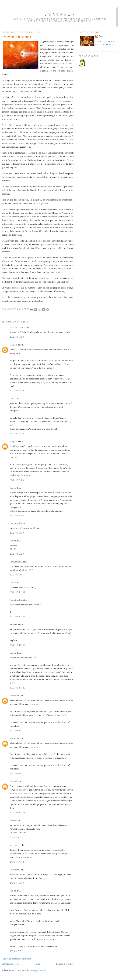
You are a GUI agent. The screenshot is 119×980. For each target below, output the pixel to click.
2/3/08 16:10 (17, 883)
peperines (14, 845)
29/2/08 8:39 (17, 391)
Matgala (14, 345)
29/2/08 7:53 (17, 337)
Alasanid (14, 696)
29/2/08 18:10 (17, 730)
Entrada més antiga (65, 964)
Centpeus (60, 14)
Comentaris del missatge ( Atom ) (31, 970)
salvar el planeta (40, 203)
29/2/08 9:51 (17, 575)
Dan (20, 309)
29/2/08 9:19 (17, 533)
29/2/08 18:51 (17, 813)
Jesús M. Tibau (17, 328)
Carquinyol (15, 523)
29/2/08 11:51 (17, 592)
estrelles (34, 97)
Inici (38, 964)
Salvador (14, 870)
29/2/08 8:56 (17, 433)
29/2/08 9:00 (17, 480)
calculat (6, 84)
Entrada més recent (10, 964)
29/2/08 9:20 (17, 554)
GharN (13, 781)
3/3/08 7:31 (16, 951)
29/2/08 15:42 (17, 645)
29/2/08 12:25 (17, 617)
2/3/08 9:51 (16, 837)
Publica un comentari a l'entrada (16, 959)
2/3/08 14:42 (17, 862)
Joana (13, 820)
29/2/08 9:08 (17, 515)
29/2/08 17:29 (17, 688)
